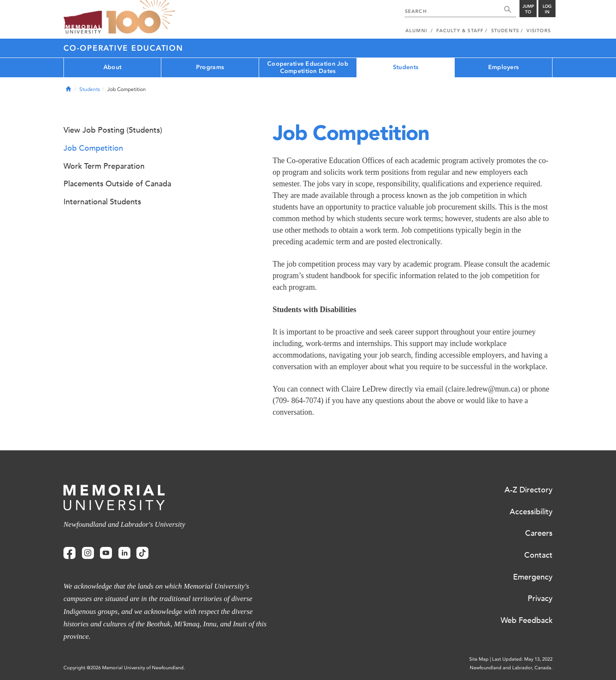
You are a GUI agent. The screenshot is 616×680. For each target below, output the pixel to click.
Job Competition (93, 148)
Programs (210, 67)
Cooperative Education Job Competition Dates (308, 67)
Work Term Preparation (104, 166)
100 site (141, 17)
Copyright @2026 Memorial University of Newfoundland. (124, 668)
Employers (504, 67)
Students (406, 67)
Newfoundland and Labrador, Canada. (511, 668)
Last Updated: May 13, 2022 (522, 659)
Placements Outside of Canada (117, 184)
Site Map (479, 659)
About (112, 67)
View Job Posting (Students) (113, 130)
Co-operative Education (123, 48)
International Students (102, 202)
